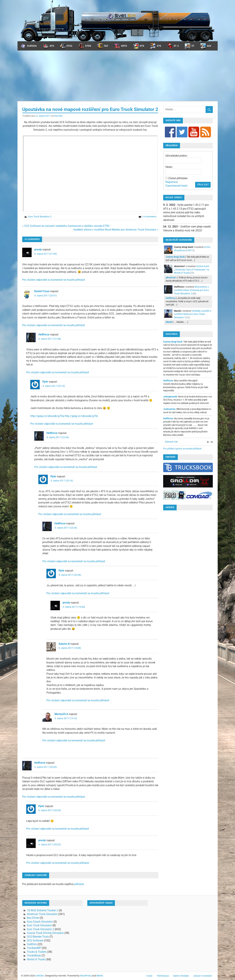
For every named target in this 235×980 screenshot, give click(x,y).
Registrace (172, 182)
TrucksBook (34, 956)
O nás (149, 976)
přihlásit (79, 884)
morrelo (58, 116)
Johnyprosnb (170, 397)
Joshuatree (169, 409)
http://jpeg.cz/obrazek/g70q (47, 416)
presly (38, 249)
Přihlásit (203, 185)
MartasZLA (61, 714)
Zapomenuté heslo (176, 186)
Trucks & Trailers (37, 952)
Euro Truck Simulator (39, 925)
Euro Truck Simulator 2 (40, 217)
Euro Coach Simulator (40, 922)
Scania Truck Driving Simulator (45, 933)
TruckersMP (34, 948)
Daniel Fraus (42, 291)
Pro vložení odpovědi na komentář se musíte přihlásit (54, 280)
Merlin (100, 976)
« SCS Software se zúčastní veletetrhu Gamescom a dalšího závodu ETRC (66, 226)
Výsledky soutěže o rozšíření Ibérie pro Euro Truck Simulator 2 (193, 314)
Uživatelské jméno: (176, 156)
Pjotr (45, 382)
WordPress (86, 976)
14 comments (149, 217)
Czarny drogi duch (173, 342)
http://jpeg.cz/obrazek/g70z (81, 416)
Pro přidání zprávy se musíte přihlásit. (183, 449)
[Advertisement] (118, 76)
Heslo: (169, 167)
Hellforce (44, 334)
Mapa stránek (181, 976)
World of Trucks (36, 959)
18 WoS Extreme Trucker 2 (42, 910)
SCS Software (35, 941)
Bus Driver (33, 918)
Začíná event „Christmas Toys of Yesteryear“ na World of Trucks (192, 269)
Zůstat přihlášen (178, 178)
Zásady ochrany (203, 976)
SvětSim (32, 944)
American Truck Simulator (42, 914)
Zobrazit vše (171, 442)
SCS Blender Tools (38, 937)
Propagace (163, 976)
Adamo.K (64, 644)
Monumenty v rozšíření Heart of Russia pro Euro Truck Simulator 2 (191, 290)
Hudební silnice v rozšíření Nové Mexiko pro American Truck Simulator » (116, 230)
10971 (190, 250)
